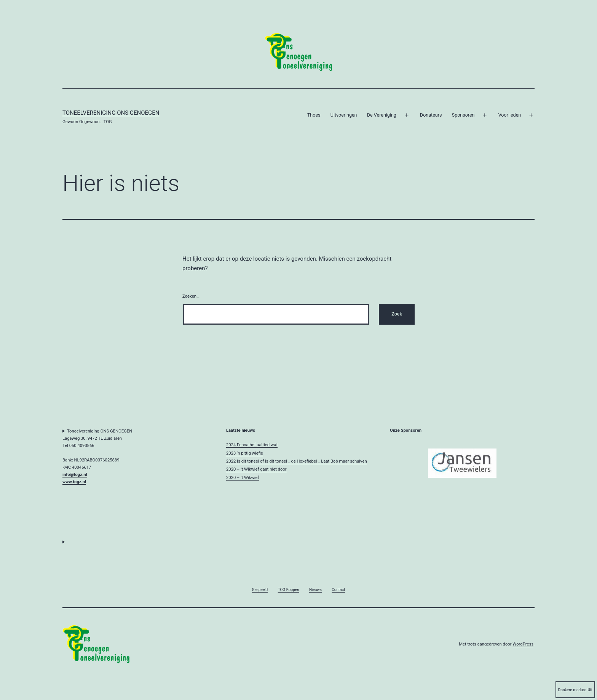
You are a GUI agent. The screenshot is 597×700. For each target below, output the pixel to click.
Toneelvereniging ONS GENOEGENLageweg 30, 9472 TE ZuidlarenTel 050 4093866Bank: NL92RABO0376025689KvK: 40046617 (97, 457)
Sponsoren (463, 115)
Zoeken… (191, 296)
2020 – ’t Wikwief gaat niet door (256, 469)
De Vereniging (382, 115)
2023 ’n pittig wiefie (245, 453)
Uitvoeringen (344, 115)
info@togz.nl (75, 475)
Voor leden (510, 115)
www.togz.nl (74, 482)
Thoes (314, 115)
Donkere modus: (575, 690)
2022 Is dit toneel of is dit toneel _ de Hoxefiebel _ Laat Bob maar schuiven (297, 461)
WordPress (523, 644)
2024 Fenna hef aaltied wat (252, 445)
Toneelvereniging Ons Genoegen (111, 113)
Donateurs (431, 115)
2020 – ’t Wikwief (243, 478)
